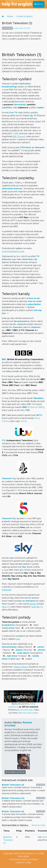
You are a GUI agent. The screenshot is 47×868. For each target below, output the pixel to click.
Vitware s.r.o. (31, 853)
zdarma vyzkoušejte (28, 713)
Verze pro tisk (38, 825)
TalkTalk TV (37, 607)
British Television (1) (8, 840)
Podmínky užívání (18, 859)
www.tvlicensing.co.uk (13, 251)
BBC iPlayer (19, 136)
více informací (26, 710)
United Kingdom (24, 16)
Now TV (6, 607)
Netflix (33, 604)
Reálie (10, 16)
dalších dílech (21, 667)
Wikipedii (7, 590)
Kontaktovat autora (15, 772)
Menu (39, 4)
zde (18, 639)
